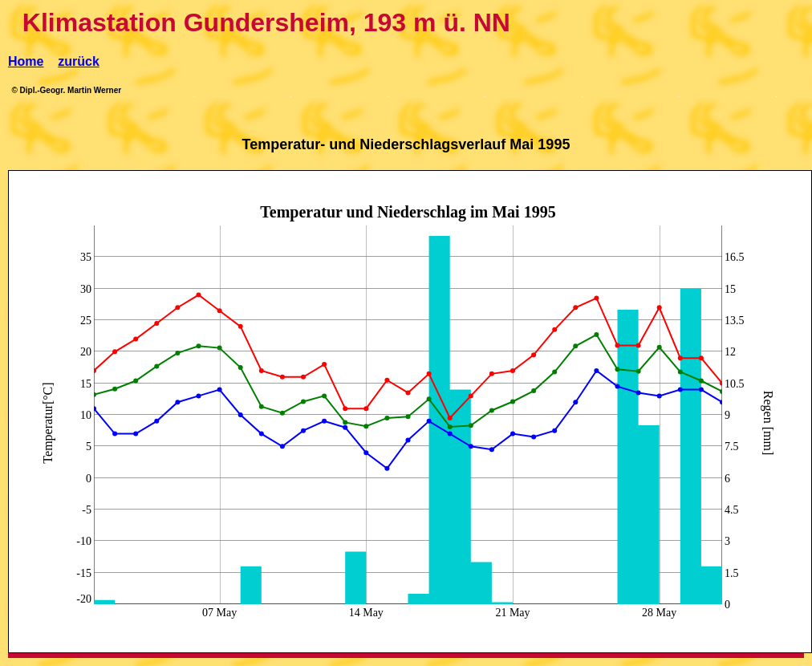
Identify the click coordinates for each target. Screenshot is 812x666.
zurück (79, 61)
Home (26, 61)
